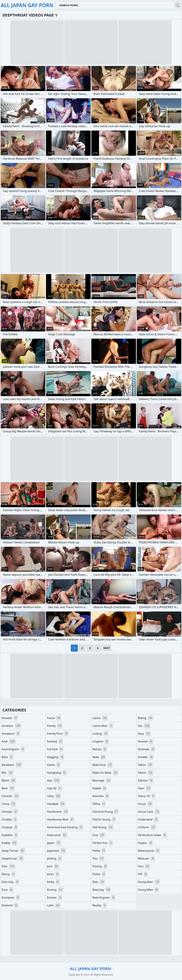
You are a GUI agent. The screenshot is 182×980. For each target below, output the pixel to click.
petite (99, 851)
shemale (146, 749)
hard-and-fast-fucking (65, 827)
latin (54, 905)
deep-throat (13, 851)
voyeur (145, 843)
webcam (146, 858)
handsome (58, 812)
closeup (10, 827)
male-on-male (105, 773)
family (55, 726)
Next (107, 648)
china (9, 804)
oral (99, 835)
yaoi (144, 866)
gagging (56, 757)
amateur (11, 726)
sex (144, 726)
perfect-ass (103, 843)
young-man (149, 882)
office (99, 804)
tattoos (146, 780)
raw (99, 882)
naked (99, 788)
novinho (101, 796)
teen (144, 788)
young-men (148, 890)
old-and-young (105, 812)
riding (146, 718)
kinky (53, 882)
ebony (8, 874)
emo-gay (10, 882)
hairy (54, 796)
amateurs (11, 734)
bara (7, 757)
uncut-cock (149, 812)
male (99, 757)
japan (54, 843)
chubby (9, 819)
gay (54, 780)
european (11, 898)
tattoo (145, 773)
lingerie (101, 741)
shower (146, 757)
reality (100, 905)
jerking (54, 858)
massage (102, 780)
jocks (53, 874)
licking (100, 734)
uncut (145, 804)
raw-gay (102, 890)
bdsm (9, 780)
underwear (148, 819)
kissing (55, 890)
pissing (100, 866)
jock (53, 866)
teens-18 (147, 796)
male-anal (102, 765)
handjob (56, 804)
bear (8, 788)
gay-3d (55, 788)
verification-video (152, 835)
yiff (143, 874)
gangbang (57, 773)
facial (54, 718)
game (54, 765)
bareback (12, 765)
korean (55, 898)
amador (10, 718)
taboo (145, 765)
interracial (57, 835)
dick (8, 866)
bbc (7, 773)
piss (98, 858)
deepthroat (13, 858)
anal (9, 741)
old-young (103, 827)
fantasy (55, 741)
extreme (10, 905)
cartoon (10, 796)
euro (7, 890)
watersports (149, 851)
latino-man (103, 726)
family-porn (58, 734)
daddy (9, 843)
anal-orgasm (13, 749)
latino (100, 718)
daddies (10, 835)
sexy (144, 734)
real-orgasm (104, 898)
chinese (10, 812)
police (99, 874)
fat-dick (55, 749)
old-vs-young (104, 819)
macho (100, 749)
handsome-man (61, 819)
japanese (57, 851)
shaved (146, 741)
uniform (147, 827)
